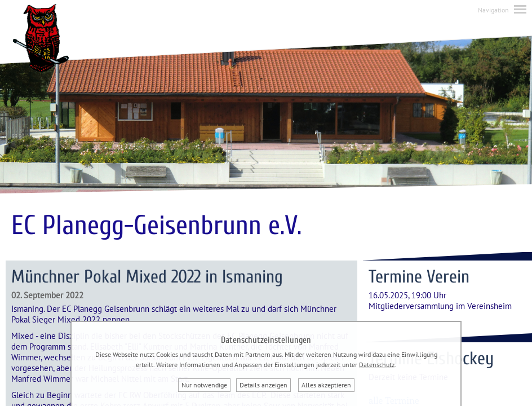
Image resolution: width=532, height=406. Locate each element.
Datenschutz (377, 365)
